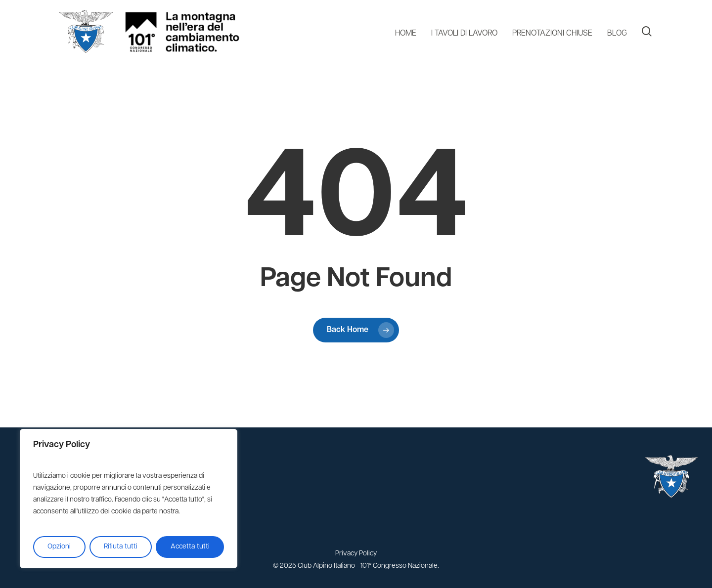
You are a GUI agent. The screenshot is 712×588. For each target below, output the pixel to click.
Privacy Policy (356, 554)
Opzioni (59, 547)
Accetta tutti (190, 547)
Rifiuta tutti (121, 547)
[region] (129, 499)
